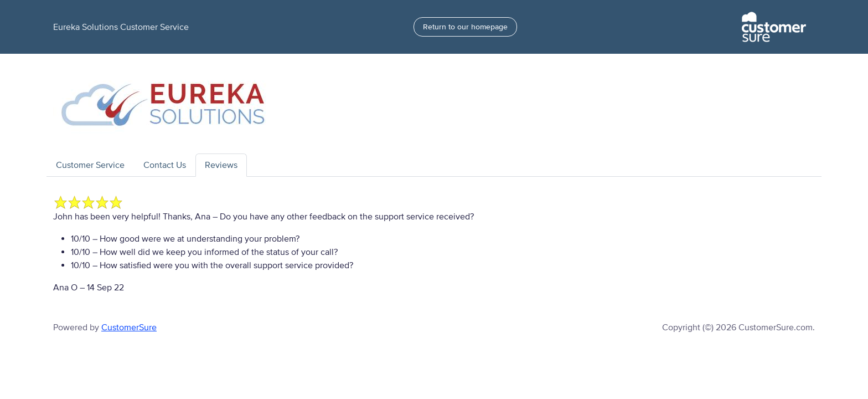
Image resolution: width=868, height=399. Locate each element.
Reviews (221, 165)
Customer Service (90, 165)
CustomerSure (129, 328)
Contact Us (165, 165)
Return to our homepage (465, 27)
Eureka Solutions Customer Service (121, 27)
